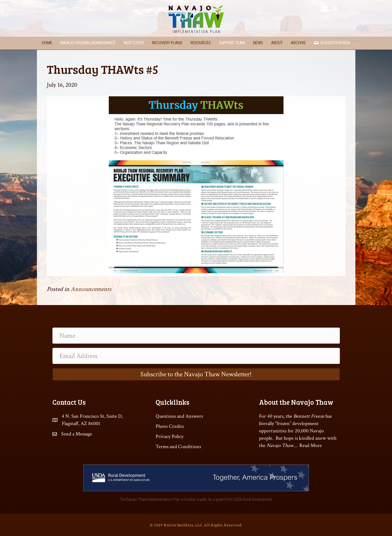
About (277, 43)
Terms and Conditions (178, 447)
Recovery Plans (167, 43)
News (258, 43)
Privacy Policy (170, 436)
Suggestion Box (332, 43)
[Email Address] (196, 356)
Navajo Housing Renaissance (88, 43)
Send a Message (77, 434)
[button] (196, 374)
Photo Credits (170, 426)
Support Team (232, 43)
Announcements (91, 289)
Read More (311, 445)
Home (47, 43)
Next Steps (134, 43)
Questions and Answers (179, 416)
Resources (201, 43)
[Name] (196, 336)
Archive (298, 43)
